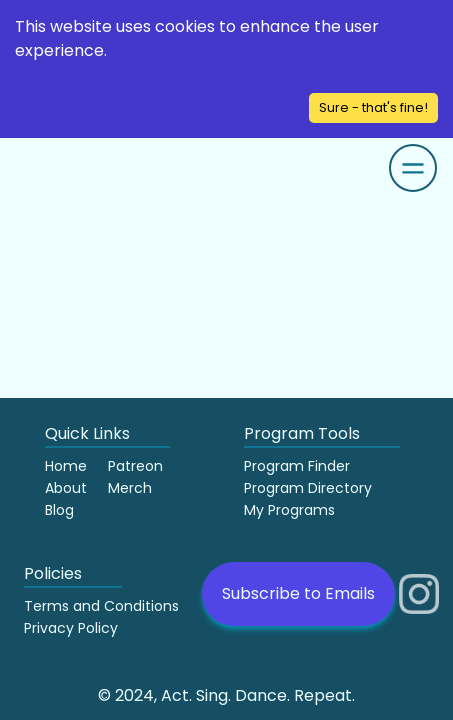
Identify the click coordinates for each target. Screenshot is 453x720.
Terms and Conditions (101, 606)
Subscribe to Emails (298, 593)
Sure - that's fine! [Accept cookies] (373, 107)
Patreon (135, 466)
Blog (59, 510)
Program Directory (308, 488)
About (66, 488)
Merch (130, 488)
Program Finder (297, 466)
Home (66, 466)
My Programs (289, 510)
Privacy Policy (71, 628)
